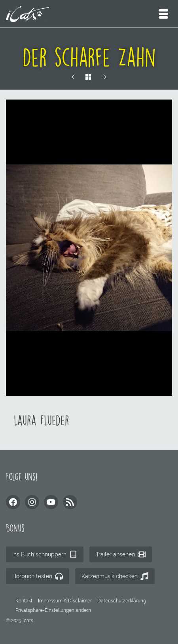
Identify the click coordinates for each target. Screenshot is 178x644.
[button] (53, 610)
